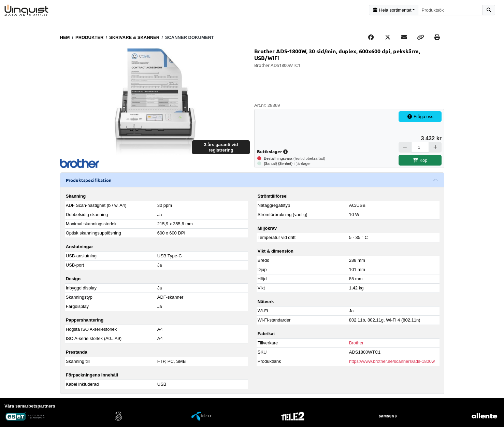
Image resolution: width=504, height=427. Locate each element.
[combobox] (450, 10)
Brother (356, 343)
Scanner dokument (190, 37)
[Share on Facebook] (371, 37)
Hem (65, 37)
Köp (420, 160)
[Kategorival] (394, 10)
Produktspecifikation (89, 180)
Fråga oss (420, 117)
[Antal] (420, 147)
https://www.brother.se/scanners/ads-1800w (392, 361)
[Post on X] (388, 37)
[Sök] (489, 10)
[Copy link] (420, 37)
